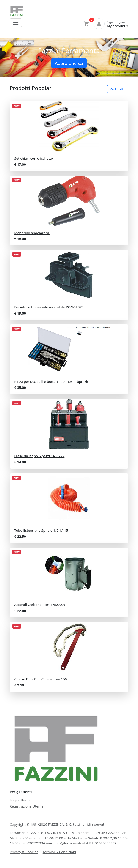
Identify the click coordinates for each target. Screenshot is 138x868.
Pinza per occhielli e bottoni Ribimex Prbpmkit (51, 381)
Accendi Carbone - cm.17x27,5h (40, 605)
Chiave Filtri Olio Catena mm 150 (40, 679)
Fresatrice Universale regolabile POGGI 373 (49, 307)
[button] (10, 58)
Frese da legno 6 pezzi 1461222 (39, 456)
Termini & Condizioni (59, 852)
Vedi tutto (118, 89)
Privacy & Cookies (24, 852)
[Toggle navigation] (16, 23)
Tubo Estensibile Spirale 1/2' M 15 (41, 530)
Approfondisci (69, 63)
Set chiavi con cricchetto (34, 158)
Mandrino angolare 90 (32, 233)
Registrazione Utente (26, 806)
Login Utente (20, 800)
